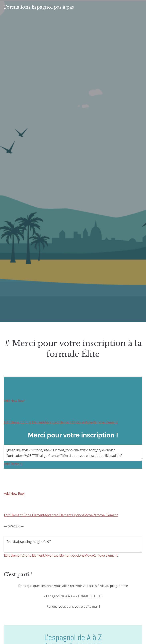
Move (89, 422)
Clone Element (33, 422)
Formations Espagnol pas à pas (39, 7)
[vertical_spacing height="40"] (73, 544)
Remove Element (105, 422)
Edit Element (13, 422)
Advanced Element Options (64, 422)
